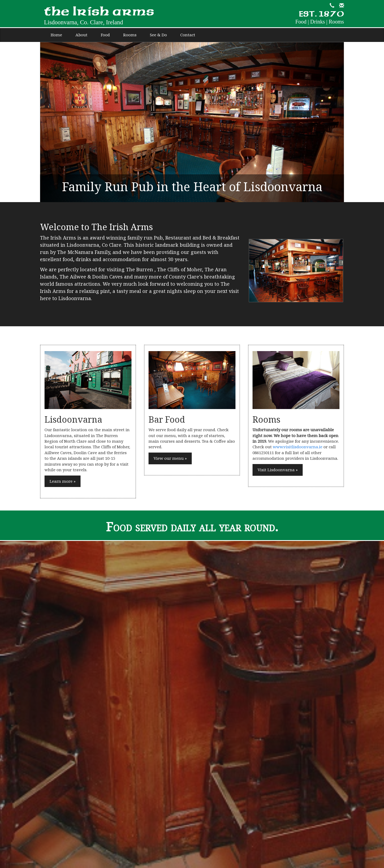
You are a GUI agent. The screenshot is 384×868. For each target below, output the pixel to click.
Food (105, 35)
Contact (188, 35)
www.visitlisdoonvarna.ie (298, 447)
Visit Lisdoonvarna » (278, 470)
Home (56, 35)
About (81, 35)
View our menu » (170, 458)
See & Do (158, 35)
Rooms (130, 35)
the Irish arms (99, 16)
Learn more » (63, 481)
